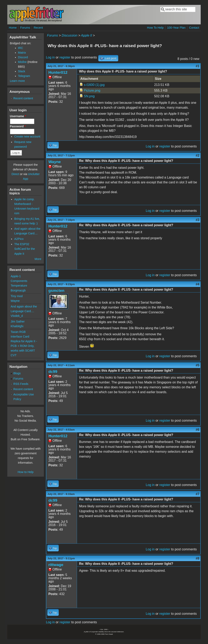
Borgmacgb (18, 290)
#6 (198, 430)
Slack (22, 71)
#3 (198, 220)
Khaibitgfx (17, 326)
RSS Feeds (21, 384)
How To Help (155, 28)
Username (18, 116)
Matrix (22, 53)
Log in (50, 57)
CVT (14, 355)
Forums (25, 28)
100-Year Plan (176, 28)
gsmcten (56, 291)
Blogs (17, 373)
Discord (23, 57)
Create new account (27, 136)
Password (18, 126)
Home (13, 28)
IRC (21, 48)
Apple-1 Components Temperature (19, 281)
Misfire (22, 62)
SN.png (89, 96)
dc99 (53, 372)
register (65, 57)
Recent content (23, 98)
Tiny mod (17, 296)
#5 (198, 365)
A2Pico (19, 239)
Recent (38, 28)
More (38, 259)
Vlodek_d (17, 316)
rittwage (56, 565)
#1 (198, 66)
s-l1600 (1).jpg (94, 85)
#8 (198, 558)
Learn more (17, 81)
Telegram (24, 76)
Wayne (55, 162)
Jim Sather (18, 321)
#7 (198, 494)
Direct (15, 174)
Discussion (70, 35)
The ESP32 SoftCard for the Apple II (25, 249)
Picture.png (92, 90)
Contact (194, 28)
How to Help (26, 472)
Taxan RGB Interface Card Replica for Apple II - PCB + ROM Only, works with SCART (24, 341)
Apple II (87, 35)
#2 (198, 155)
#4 (198, 284)
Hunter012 (58, 72)
